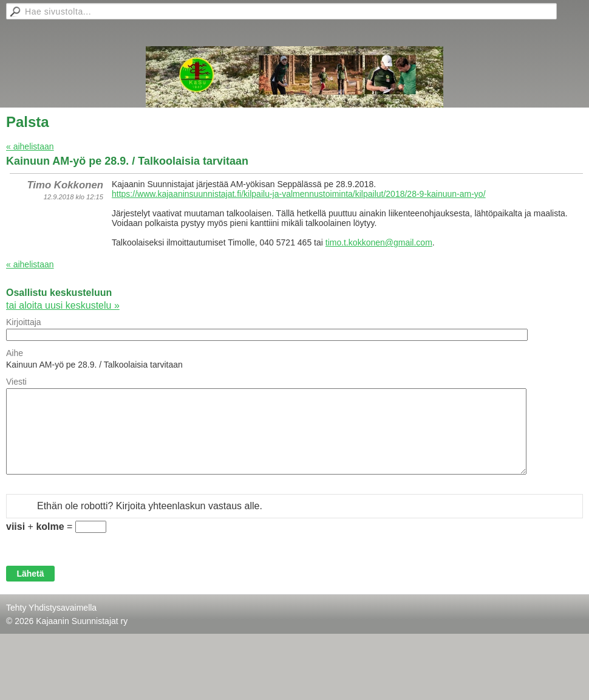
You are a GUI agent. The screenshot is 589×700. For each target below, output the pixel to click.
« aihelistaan (30, 146)
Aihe (15, 353)
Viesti (16, 382)
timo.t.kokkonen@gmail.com (379, 242)
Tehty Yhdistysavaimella (51, 608)
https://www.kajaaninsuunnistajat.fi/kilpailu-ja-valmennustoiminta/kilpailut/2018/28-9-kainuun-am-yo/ (299, 194)
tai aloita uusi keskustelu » (63, 305)
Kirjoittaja (24, 322)
